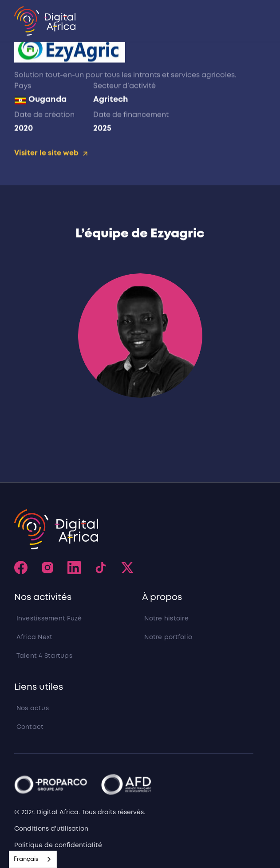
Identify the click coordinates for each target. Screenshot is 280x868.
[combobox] (33, 859)
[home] (45, 21)
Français (26, 859)
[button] (250, 21)
